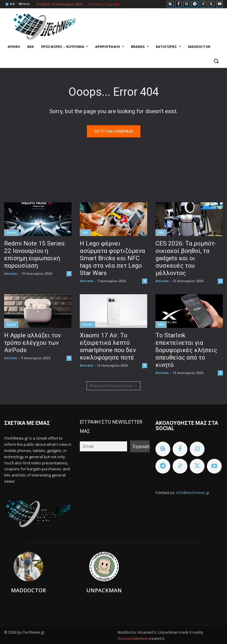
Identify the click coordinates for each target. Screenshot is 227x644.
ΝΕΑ (85, 232)
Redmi (12, 232)
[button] (216, 61)
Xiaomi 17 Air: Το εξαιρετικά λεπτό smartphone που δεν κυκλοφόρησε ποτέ (108, 346)
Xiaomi (87, 324)
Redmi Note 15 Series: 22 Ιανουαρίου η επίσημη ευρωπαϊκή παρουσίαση (35, 254)
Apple (11, 324)
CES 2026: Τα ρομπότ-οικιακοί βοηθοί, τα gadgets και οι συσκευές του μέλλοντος (186, 258)
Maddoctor (28, 590)
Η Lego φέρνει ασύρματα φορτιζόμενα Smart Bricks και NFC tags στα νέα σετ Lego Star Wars (112, 258)
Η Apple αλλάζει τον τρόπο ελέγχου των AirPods (33, 343)
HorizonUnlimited (133, 639)
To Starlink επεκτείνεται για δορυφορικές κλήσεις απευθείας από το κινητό (186, 350)
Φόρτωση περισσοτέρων (113, 386)
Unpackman (104, 590)
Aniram (11, 273)
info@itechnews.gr (193, 492)
